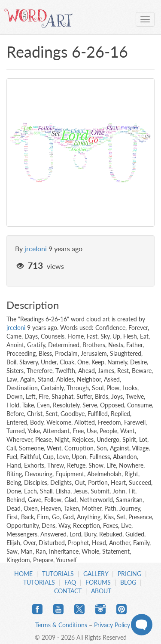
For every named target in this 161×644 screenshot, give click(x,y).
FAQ (70, 582)
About (101, 591)
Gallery (96, 574)
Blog (128, 582)
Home (23, 574)
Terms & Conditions (61, 625)
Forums (98, 582)
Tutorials (58, 574)
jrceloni (36, 248)
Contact (68, 591)
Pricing (129, 574)
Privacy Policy (112, 625)
